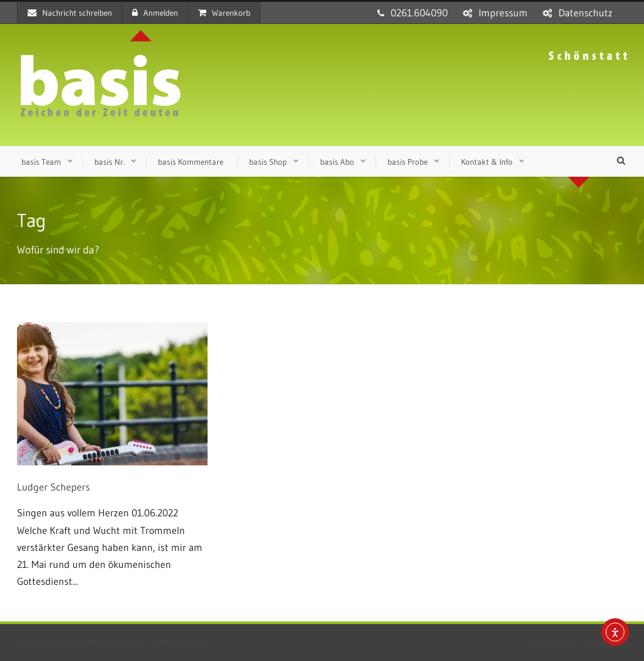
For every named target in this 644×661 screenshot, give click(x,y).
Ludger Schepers (53, 487)
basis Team (41, 162)
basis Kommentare (191, 162)
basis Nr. (109, 162)
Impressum (503, 13)
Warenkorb (224, 13)
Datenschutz (586, 13)
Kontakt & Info (487, 162)
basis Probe (408, 162)
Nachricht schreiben (70, 13)
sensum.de (604, 642)
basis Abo (337, 162)
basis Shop (268, 162)
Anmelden (155, 13)
